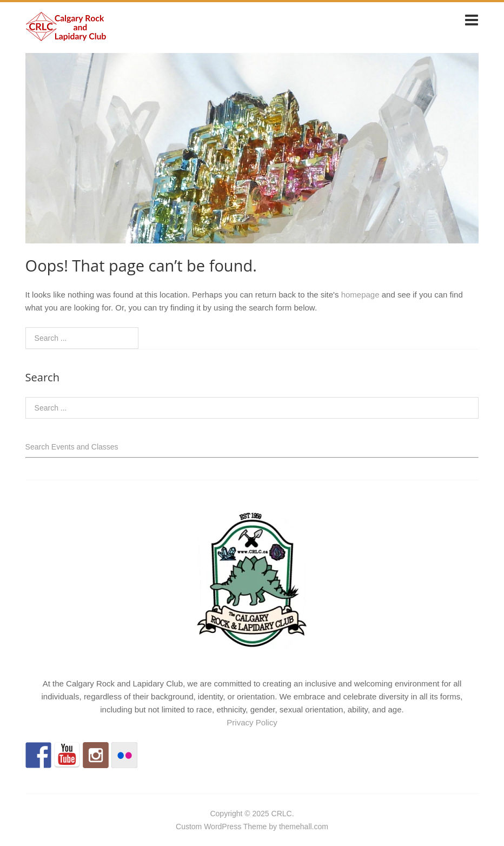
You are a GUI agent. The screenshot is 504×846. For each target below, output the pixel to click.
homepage (360, 295)
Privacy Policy (252, 722)
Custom (189, 827)
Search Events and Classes (72, 447)
